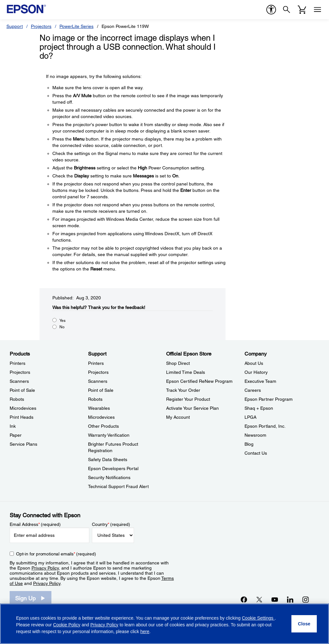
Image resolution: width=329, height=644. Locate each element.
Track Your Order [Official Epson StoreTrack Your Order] (183, 390)
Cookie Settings (258, 618)
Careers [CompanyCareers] (253, 390)
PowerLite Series (76, 26)
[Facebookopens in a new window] (244, 599)
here (145, 631)
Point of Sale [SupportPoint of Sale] (101, 390)
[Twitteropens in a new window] (259, 599)
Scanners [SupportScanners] (98, 381)
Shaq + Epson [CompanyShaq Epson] (259, 408)
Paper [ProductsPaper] (16, 435)
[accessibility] (271, 10)
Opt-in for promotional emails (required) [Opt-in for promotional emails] (56, 554)
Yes (62, 321)
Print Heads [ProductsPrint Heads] (22, 417)
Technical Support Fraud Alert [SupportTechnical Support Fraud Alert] (118, 486)
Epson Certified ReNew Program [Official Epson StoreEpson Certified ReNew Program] (199, 381)
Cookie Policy (67, 625)
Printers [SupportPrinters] (96, 363)
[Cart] (302, 10)
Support (15, 26)
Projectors (41, 26)
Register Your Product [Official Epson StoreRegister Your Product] (188, 399)
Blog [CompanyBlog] (249, 444)
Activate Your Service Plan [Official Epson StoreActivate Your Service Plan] (192, 408)
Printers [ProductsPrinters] (18, 363)
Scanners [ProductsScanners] (19, 381)
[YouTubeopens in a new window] (275, 599)
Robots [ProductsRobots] (17, 399)
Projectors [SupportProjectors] (98, 372)
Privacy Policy (45, 568)
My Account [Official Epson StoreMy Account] (178, 417)
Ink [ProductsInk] (13, 426)
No (62, 327)
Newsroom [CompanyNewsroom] (255, 435)
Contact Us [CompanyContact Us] (256, 453)
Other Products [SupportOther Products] (103, 426)
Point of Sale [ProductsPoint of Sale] (22, 390)
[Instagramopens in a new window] (306, 599)
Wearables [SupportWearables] (99, 408)
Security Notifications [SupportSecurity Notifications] (109, 477)
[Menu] (317, 10)
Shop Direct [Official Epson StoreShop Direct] (178, 363)
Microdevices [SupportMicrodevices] (101, 417)
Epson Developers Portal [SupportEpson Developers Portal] (113, 468)
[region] (164, 624)
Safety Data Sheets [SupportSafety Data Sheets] (108, 459)
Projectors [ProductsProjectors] (20, 372)
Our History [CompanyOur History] (256, 372)
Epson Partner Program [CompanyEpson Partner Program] (269, 399)
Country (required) (111, 524)
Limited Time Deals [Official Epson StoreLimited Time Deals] (186, 372)
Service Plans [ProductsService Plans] (23, 444)
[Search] (287, 10)
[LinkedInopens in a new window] (290, 599)
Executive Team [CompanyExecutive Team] (260, 381)
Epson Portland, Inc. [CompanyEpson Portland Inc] (265, 426)
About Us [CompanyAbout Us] (254, 363)
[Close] (304, 624)
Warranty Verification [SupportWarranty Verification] (109, 435)
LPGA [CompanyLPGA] (250, 417)
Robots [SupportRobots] (95, 399)
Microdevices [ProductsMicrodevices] (23, 408)
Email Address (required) (35, 524)
